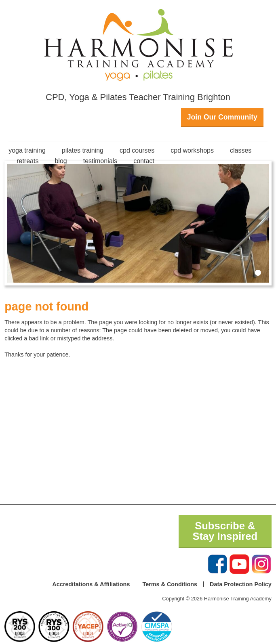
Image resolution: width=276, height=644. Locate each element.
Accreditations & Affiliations (91, 584)
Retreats (27, 161)
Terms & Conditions (170, 584)
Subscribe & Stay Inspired (225, 531)
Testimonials (100, 161)
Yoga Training (27, 150)
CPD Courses (137, 150)
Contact (144, 161)
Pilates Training (83, 150)
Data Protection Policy (241, 584)
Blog (61, 161)
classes (241, 150)
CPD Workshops (192, 150)
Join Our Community (222, 117)
